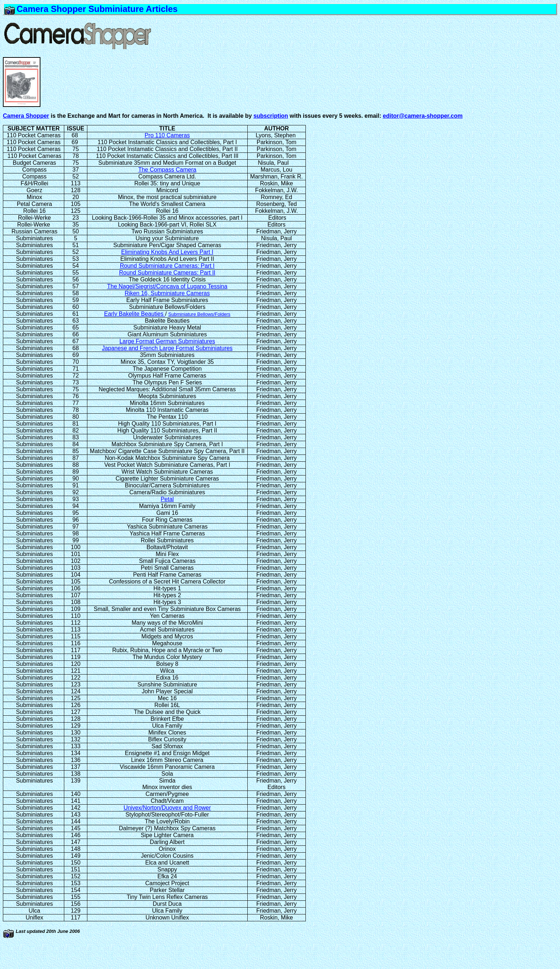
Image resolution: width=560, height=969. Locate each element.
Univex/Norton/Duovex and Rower (167, 808)
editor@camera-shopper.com (423, 116)
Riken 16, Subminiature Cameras (167, 293)
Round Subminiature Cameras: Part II (167, 273)
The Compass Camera (167, 170)
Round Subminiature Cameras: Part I (167, 266)
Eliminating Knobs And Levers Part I (167, 252)
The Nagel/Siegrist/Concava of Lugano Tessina (167, 286)
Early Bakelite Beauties (134, 314)
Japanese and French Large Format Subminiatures (167, 348)
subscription (271, 116)
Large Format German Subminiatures (167, 341)
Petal (167, 499)
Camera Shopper (26, 116)
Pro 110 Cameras (167, 135)
